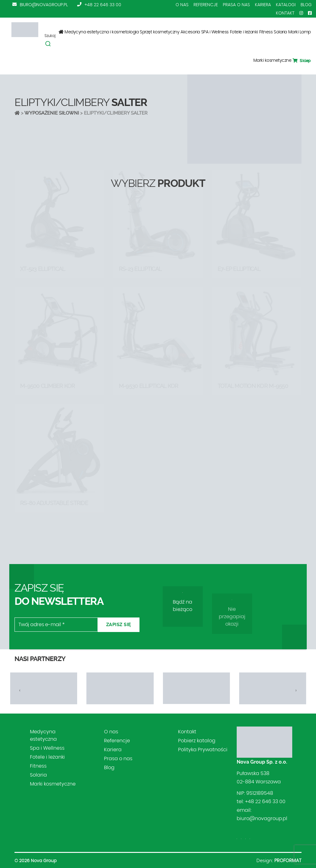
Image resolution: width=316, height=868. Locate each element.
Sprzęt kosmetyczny (160, 32)
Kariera (263, 5)
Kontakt (285, 13)
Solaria (280, 32)
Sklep (302, 61)
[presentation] (20, 690)
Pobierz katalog (197, 741)
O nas (182, 5)
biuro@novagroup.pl (44, 5)
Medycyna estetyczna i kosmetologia (102, 32)
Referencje (206, 5)
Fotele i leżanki (244, 32)
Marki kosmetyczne (272, 61)
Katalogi (286, 5)
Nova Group (44, 861)
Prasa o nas (236, 5)
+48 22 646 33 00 (103, 5)
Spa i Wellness (47, 748)
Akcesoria (190, 32)
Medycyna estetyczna (43, 735)
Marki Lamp (299, 32)
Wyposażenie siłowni (52, 113)
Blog (306, 5)
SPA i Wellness (215, 32)
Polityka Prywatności (203, 750)
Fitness (266, 32)
